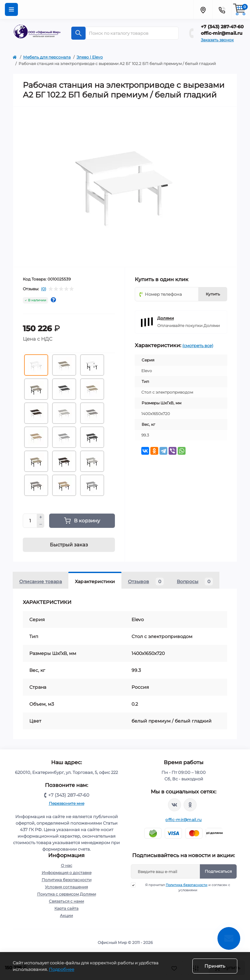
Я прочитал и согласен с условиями (185, 887)
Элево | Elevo (90, 57)
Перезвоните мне (67, 803)
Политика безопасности (67, 880)
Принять (215, 966)
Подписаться (218, 871)
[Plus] (41, 517)
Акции (66, 915)
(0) (44, 289)
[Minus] (41, 525)
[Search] (78, 33)
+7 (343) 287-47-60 (222, 27)
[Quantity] (30, 521)
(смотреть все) (198, 346)
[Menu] (11, 9)
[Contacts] (222, 9)
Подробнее (62, 969)
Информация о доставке (67, 873)
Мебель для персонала (47, 57)
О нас (67, 865)
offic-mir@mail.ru (222, 33)
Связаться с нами (66, 901)
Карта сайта (66, 908)
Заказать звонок (217, 40)
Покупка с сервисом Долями (67, 894)
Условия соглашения (66, 887)
